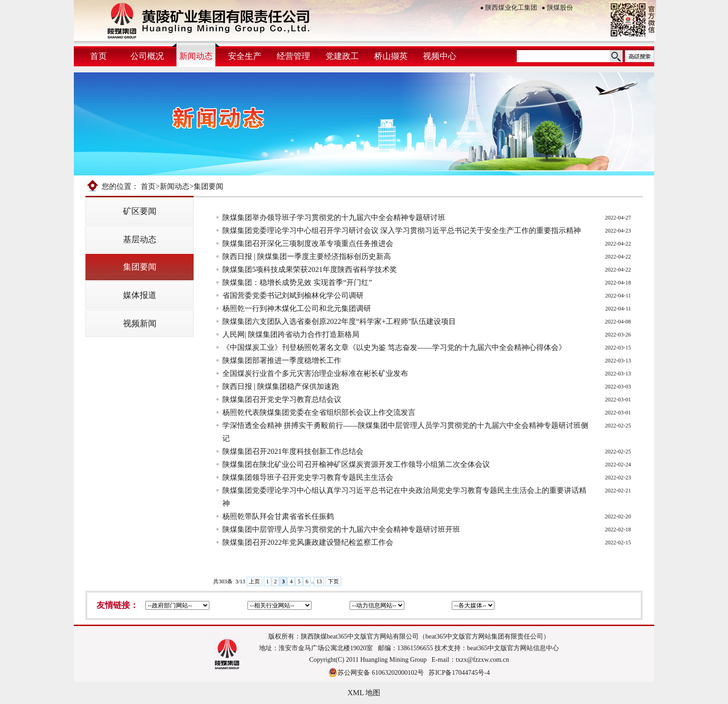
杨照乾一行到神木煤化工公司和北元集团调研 (297, 308)
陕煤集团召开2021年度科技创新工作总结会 (293, 451)
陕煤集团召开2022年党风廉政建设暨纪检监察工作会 (308, 542)
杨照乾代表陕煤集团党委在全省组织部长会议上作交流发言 (319, 412)
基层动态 (140, 239)
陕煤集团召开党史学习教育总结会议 (282, 399)
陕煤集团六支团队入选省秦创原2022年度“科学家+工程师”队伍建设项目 (339, 321)
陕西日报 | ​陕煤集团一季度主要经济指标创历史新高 (307, 256)
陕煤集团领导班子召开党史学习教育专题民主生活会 (308, 477)
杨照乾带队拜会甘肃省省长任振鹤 (278, 516)
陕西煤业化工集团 (509, 8)
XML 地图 (364, 693)
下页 (333, 581)
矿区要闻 (140, 211)
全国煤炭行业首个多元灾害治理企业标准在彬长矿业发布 (315, 373)
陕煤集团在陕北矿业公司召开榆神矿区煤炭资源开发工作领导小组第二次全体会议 (356, 464)
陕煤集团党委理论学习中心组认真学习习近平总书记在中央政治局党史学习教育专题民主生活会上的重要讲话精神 (404, 497)
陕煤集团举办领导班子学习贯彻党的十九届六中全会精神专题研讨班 (334, 217)
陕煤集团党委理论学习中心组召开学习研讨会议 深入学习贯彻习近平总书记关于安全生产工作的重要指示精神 (402, 230)
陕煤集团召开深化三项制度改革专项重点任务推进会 (308, 243)
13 (319, 581)
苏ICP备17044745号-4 (459, 673)
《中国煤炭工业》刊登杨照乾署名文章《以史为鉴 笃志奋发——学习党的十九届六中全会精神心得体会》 (394, 347)
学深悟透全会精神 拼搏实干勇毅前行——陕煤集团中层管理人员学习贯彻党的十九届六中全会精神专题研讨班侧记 (405, 432)
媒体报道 (140, 295)
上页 (254, 581)
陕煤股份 (557, 8)
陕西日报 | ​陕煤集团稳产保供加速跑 (281, 386)
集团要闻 (140, 267)
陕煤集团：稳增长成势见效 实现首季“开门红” (297, 282)
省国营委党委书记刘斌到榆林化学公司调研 (293, 295)
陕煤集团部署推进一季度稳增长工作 (282, 360)
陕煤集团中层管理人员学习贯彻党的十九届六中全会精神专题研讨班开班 (341, 529)
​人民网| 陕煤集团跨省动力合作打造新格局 (291, 334)
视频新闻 (140, 323)
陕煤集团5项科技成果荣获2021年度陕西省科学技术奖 (310, 269)
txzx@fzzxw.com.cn (483, 660)
